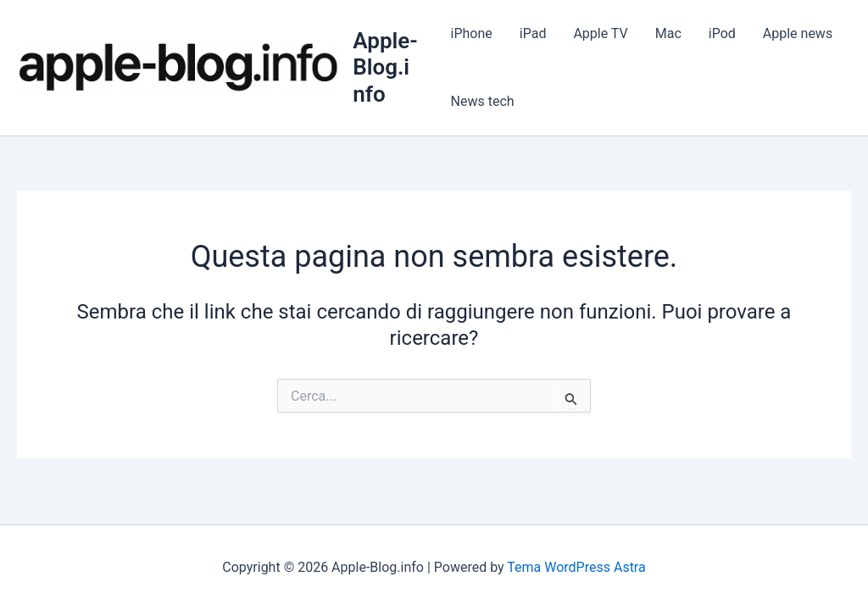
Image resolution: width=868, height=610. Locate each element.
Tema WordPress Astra (576, 567)
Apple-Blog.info (385, 67)
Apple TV (600, 33)
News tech (483, 101)
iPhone (472, 33)
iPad (533, 33)
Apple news (798, 33)
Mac (668, 33)
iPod (722, 33)
